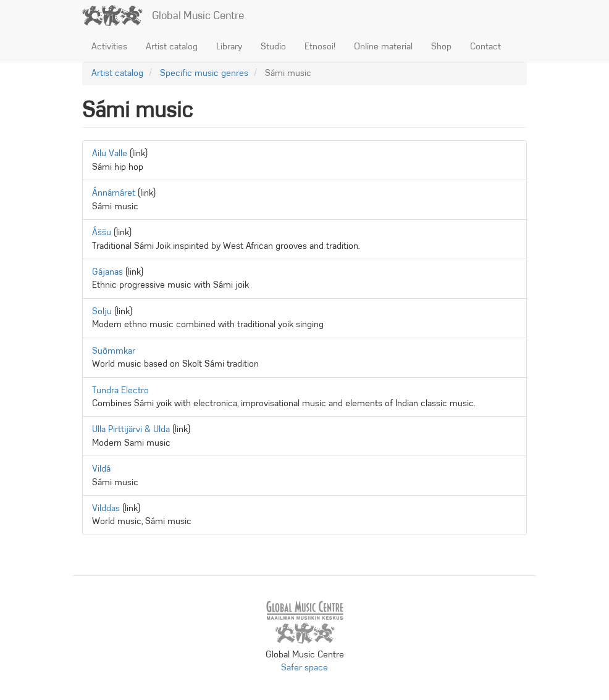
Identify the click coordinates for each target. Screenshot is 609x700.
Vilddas (106, 508)
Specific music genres (204, 73)
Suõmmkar (114, 351)
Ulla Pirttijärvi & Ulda (131, 429)
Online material (383, 46)
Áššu (102, 232)
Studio (273, 46)
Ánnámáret (114, 193)
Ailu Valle (110, 153)
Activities (109, 46)
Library (229, 46)
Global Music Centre (198, 15)
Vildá (101, 469)
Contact (485, 46)
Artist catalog (172, 46)
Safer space (304, 667)
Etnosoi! (320, 46)
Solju (102, 311)
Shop (441, 46)
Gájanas (107, 272)
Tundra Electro (120, 390)
